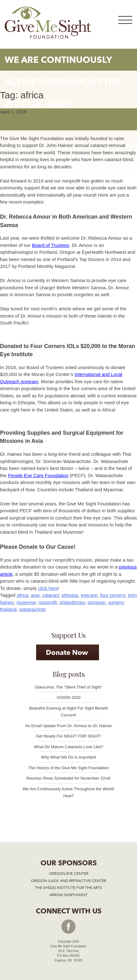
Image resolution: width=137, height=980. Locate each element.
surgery (116, 602)
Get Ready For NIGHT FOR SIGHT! (68, 736)
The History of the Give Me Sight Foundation (69, 768)
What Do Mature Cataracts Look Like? (68, 747)
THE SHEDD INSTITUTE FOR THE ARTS (68, 888)
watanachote (33, 609)
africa (22, 595)
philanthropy (72, 602)
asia (35, 595)
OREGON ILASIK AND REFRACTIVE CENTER (68, 881)
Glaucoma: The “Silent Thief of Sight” (68, 687)
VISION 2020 (69, 697)
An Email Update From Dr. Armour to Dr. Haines (68, 726)
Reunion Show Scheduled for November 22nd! (68, 778)
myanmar (26, 602)
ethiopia (70, 595)
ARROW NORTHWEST (68, 895)
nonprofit (48, 602)
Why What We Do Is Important (68, 757)
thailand (8, 609)
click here (48, 588)
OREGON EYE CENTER (69, 874)
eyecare (89, 595)
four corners (113, 595)
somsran (96, 602)
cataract (50, 595)
